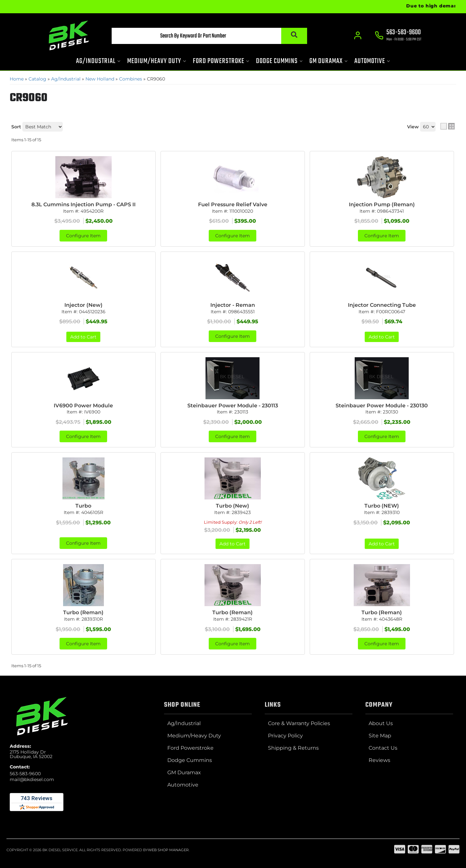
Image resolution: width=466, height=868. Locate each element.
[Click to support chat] (398, 36)
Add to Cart (83, 337)
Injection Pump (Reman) (382, 204)
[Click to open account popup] (358, 36)
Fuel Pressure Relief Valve (233, 204)
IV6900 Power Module (83, 406)
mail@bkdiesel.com (32, 779)
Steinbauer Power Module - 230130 (382, 406)
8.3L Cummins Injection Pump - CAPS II (83, 204)
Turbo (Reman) (83, 612)
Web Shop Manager (168, 850)
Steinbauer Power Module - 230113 (233, 406)
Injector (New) (83, 305)
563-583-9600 (25, 774)
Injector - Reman (233, 305)
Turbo (83, 506)
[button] (209, 36)
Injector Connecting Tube (382, 305)
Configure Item (83, 236)
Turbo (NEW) (382, 506)
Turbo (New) (233, 506)
